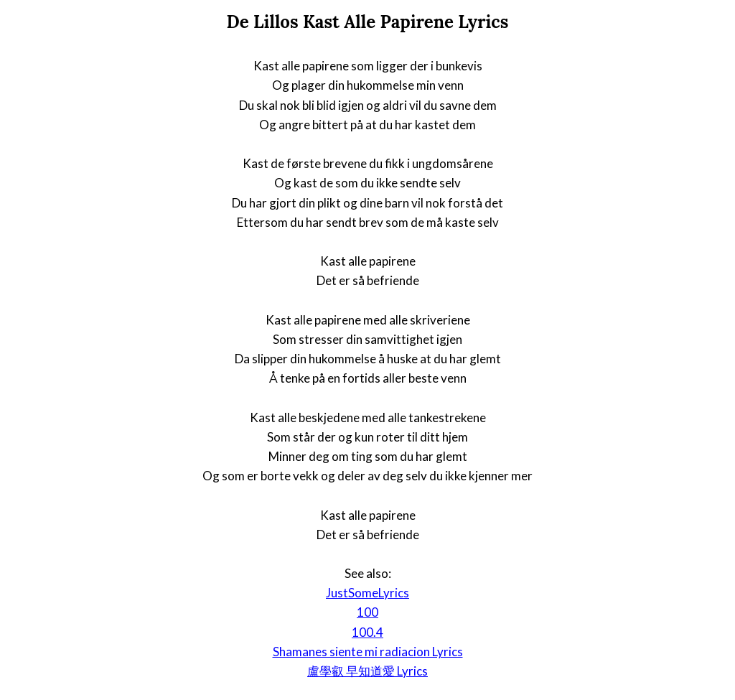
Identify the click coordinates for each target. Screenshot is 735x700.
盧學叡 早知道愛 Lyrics (367, 671)
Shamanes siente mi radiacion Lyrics (368, 652)
